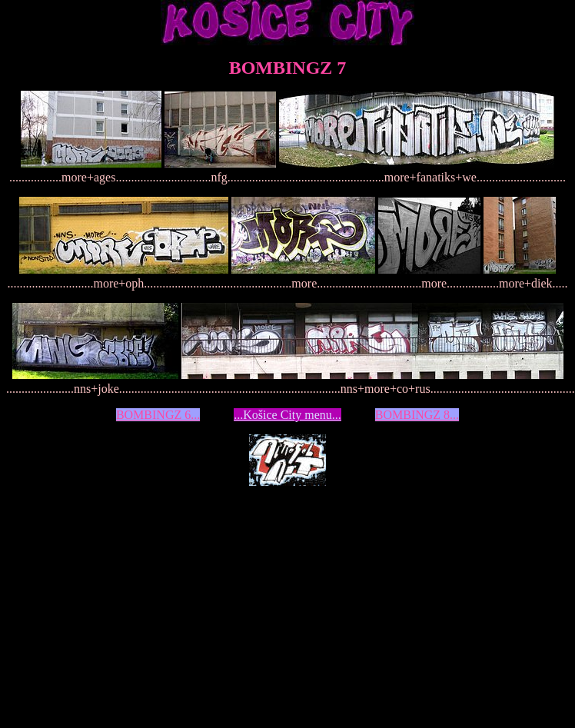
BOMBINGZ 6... (158, 415)
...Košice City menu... (287, 415)
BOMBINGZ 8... (417, 415)
